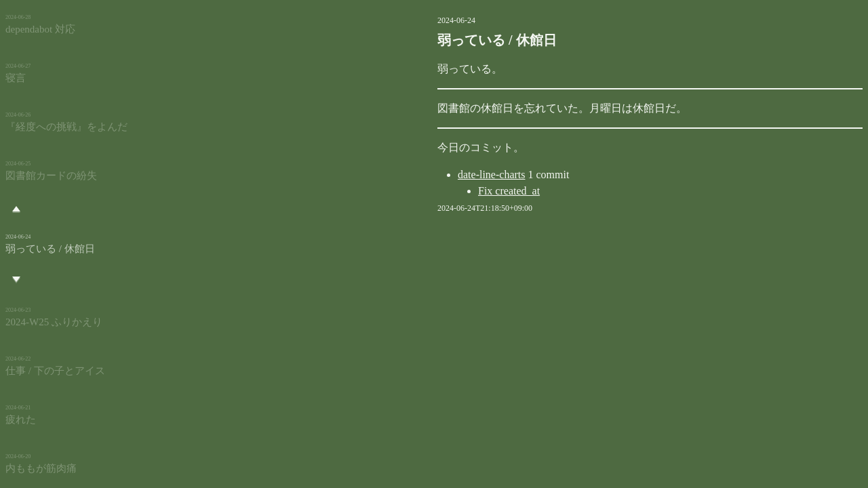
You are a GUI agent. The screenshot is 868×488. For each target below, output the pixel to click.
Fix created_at (440, 191)
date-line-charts (423, 175)
